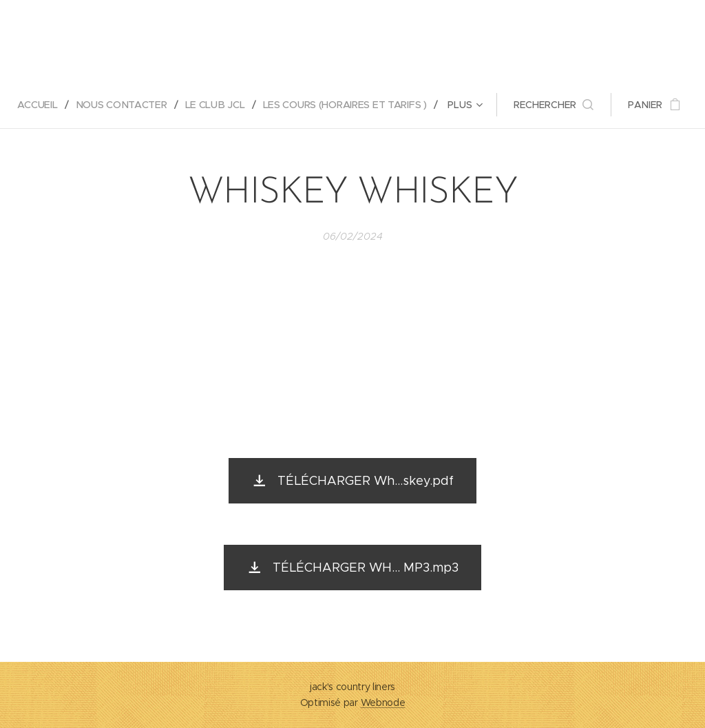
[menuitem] (41, 105)
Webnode (383, 703)
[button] (556, 105)
